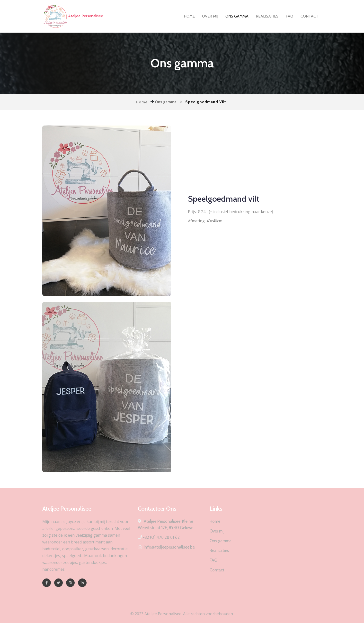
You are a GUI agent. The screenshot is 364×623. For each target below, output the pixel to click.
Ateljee (73, 16)
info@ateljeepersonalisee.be (166, 547)
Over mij (210, 16)
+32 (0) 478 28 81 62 (159, 537)
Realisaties (267, 16)
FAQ (289, 16)
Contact (309, 16)
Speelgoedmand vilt (224, 199)
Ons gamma (237, 16)
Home (189, 16)
